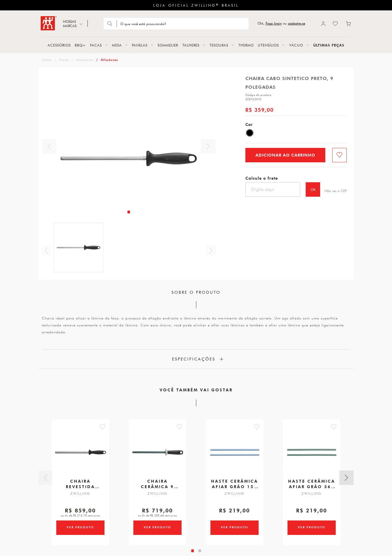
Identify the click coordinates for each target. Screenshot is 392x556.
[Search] (182, 24)
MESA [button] (117, 45)
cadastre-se (297, 23)
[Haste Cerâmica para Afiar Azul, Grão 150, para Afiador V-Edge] (235, 455)
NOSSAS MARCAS (70, 24)
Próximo (208, 146)
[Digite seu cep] (273, 189)
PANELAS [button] (140, 45)
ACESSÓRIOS (59, 45)
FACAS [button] (96, 45)
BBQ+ (80, 45)
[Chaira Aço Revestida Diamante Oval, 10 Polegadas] (81, 455)
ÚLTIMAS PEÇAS (329, 45)
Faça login (274, 23)
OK (313, 189)
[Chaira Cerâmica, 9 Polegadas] (158, 455)
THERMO (246, 45)
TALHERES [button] (191, 45)
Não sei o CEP (336, 191)
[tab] (129, 212)
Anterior (49, 146)
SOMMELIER (168, 45)
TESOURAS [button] (219, 45)
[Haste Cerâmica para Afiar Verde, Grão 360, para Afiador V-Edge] (312, 455)
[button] (110, 427)
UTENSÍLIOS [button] (268, 45)
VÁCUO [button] (296, 45)
